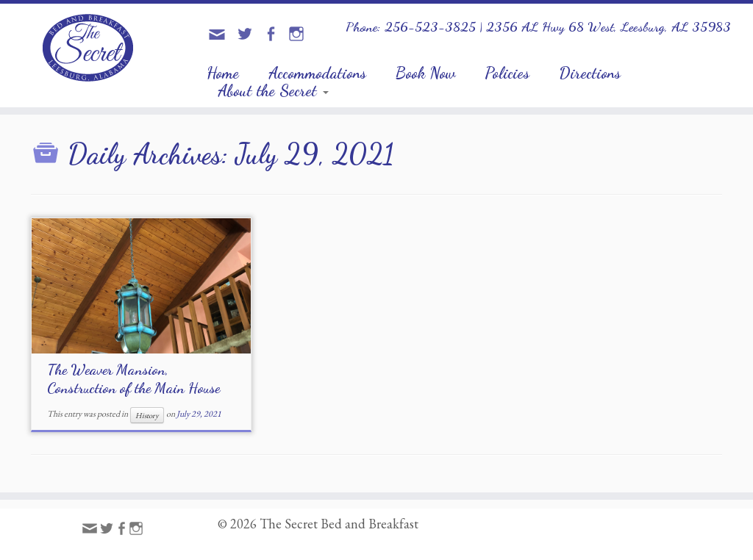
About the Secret (273, 90)
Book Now (425, 73)
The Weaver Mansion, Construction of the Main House (133, 379)
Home (223, 73)
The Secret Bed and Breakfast (339, 524)
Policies (507, 73)
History (147, 415)
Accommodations (317, 73)
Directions (590, 73)
